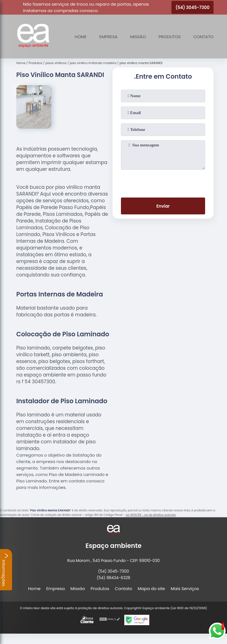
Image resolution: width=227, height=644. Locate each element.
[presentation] (163, 182)
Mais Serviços (185, 589)
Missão (138, 37)
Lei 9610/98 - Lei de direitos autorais (151, 515)
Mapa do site (151, 589)
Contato (203, 37)
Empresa (108, 37)
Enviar (163, 206)
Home (81, 37)
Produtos (170, 37)
